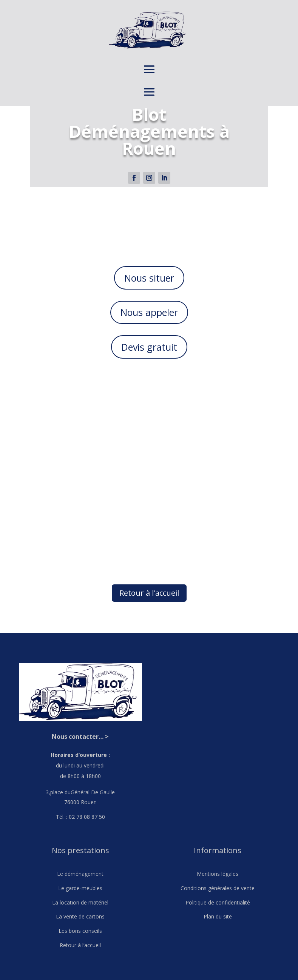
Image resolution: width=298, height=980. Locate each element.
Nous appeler (149, 312)
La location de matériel (80, 902)
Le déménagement (80, 874)
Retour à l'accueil (149, 593)
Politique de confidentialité (218, 902)
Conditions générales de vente (218, 888)
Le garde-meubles (80, 888)
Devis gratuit (149, 347)
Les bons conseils (80, 931)
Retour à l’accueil (80, 945)
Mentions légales (218, 874)
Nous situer (149, 278)
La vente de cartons (80, 916)
